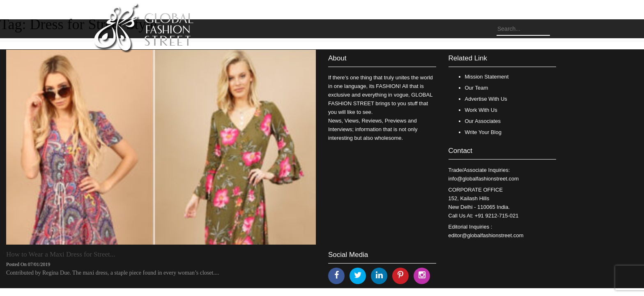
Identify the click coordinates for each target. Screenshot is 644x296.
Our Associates (483, 121)
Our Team (477, 88)
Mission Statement (487, 77)
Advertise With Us (486, 99)
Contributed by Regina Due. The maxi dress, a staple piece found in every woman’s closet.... (113, 273)
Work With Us (481, 110)
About (337, 58)
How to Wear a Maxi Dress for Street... (61, 254)
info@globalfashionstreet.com (484, 179)
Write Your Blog (483, 132)
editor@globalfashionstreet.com (486, 235)
